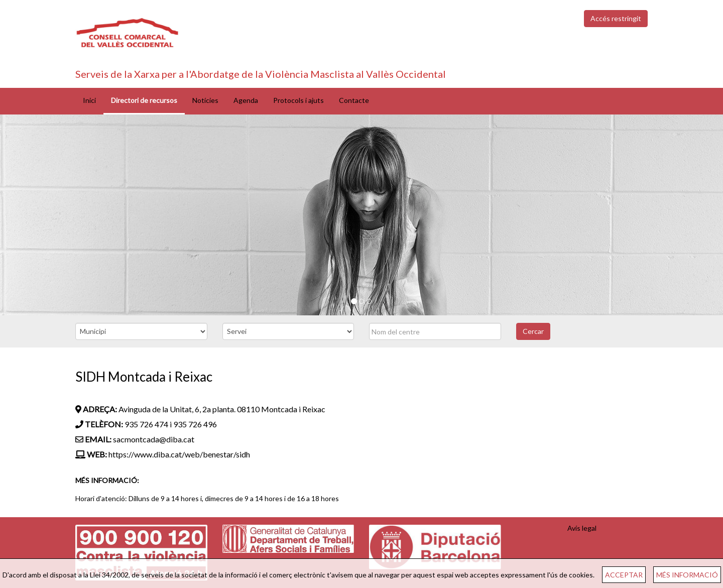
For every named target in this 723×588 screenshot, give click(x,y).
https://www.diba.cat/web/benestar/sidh (179, 454)
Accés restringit (616, 18)
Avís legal (582, 528)
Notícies (205, 100)
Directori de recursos (144, 100)
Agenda (246, 100)
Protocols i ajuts (298, 100)
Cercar (533, 331)
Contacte (354, 100)
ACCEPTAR (624, 575)
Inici (89, 100)
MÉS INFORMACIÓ (687, 575)
